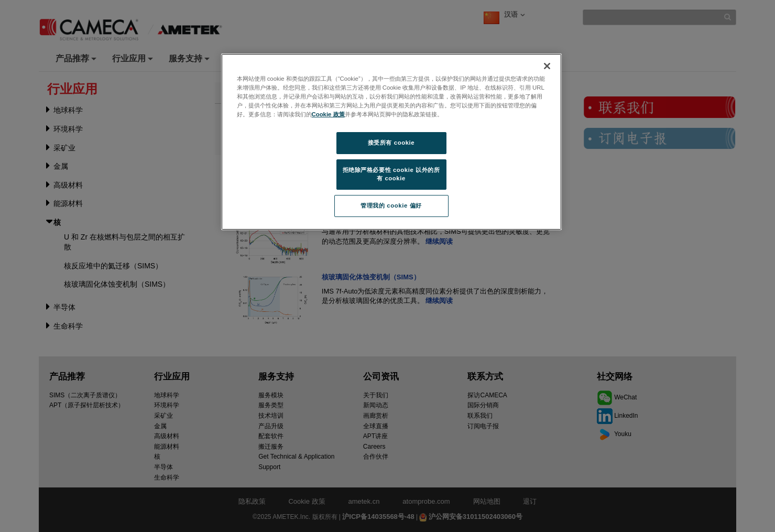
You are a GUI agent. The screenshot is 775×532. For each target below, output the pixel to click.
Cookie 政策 (328, 114)
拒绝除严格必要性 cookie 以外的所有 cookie (391, 174)
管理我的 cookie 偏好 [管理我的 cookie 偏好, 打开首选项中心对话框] (391, 205)
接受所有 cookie (391, 143)
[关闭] (547, 66)
